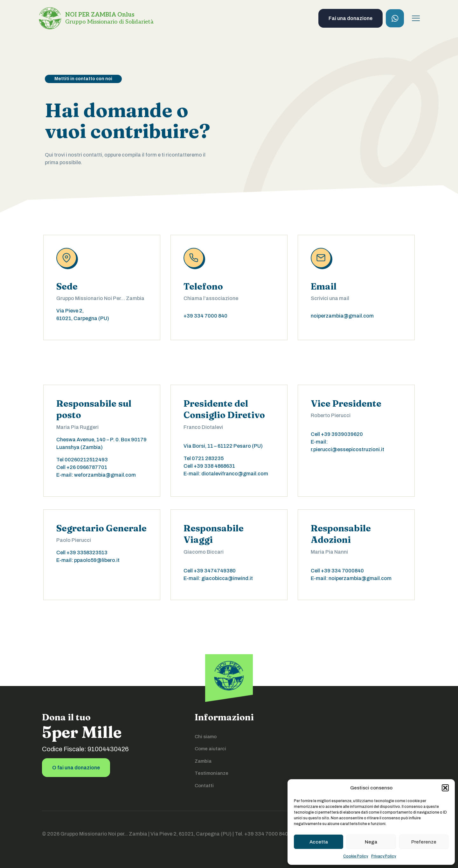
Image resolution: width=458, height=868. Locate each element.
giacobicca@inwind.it (227, 578)
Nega (371, 842)
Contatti (204, 786)
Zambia (203, 761)
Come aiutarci (210, 749)
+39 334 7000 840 (205, 316)
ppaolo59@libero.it (97, 560)
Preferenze (424, 842)
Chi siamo (206, 737)
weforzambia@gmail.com (105, 475)
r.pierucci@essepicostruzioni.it (347, 449)
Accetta (319, 842)
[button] (445, 788)
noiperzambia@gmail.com (342, 316)
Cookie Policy (356, 856)
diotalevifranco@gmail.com (235, 474)
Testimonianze (212, 773)
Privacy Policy (384, 856)
